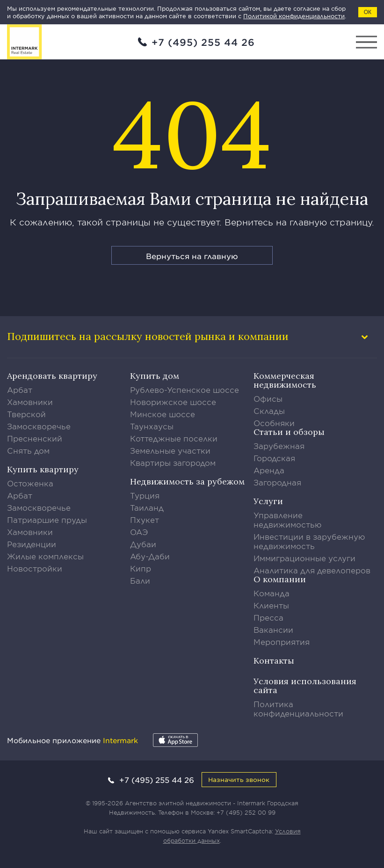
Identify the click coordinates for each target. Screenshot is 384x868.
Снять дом (28, 450)
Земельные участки (170, 450)
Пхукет (145, 520)
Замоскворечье (39, 426)
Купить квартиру (43, 469)
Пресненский (35, 438)
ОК (368, 12)
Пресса (268, 617)
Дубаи (143, 544)
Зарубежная (279, 446)
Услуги (268, 501)
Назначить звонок (239, 779)
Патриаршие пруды (47, 520)
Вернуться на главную (192, 256)
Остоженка (30, 483)
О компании (280, 579)
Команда (272, 593)
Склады (269, 411)
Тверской (26, 414)
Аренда (269, 470)
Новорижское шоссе (173, 402)
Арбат (20, 390)
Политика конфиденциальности (298, 709)
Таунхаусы (152, 426)
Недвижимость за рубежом (187, 481)
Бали (140, 580)
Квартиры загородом (173, 463)
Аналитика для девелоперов (312, 570)
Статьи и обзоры (289, 432)
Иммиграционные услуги (304, 558)
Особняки (274, 423)
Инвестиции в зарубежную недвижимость (309, 541)
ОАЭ (139, 532)
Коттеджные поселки (174, 438)
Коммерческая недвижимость (285, 380)
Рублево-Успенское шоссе (185, 390)
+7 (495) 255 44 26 (203, 42)
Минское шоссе (163, 414)
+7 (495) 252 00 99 (246, 812)
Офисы (268, 398)
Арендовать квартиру (52, 376)
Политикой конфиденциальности (294, 16)
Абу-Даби (150, 556)
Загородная (277, 482)
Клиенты (271, 605)
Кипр (141, 568)
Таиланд (147, 507)
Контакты (274, 661)
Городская (274, 458)
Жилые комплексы (45, 556)
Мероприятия (282, 642)
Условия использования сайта (305, 686)
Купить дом (155, 376)
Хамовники (30, 402)
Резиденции (32, 544)
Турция (145, 495)
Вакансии (273, 629)
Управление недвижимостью (288, 520)
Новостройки (35, 568)
